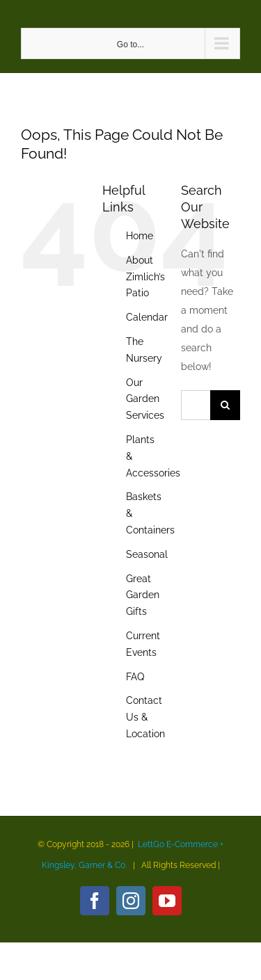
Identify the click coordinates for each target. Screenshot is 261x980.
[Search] (225, 405)
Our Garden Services (145, 399)
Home (140, 236)
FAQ (135, 677)
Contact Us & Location (145, 717)
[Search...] (196, 405)
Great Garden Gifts (143, 595)
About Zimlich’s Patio (145, 277)
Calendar (147, 317)
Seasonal (147, 554)
